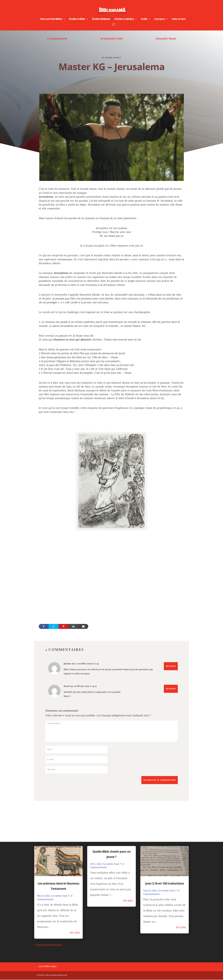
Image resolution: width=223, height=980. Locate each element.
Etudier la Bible (77, 19)
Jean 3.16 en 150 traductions (165, 884)
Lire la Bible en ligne (48, 967)
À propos (159, 19)
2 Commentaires (57, 39)
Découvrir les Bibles (51, 19)
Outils (144, 19)
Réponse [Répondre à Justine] (170, 666)
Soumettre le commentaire (158, 780)
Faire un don (179, 19)
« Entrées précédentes (48, 946)
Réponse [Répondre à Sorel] (170, 689)
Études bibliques (101, 19)
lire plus (75, 933)
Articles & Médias (124, 19)
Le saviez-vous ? (111, 58)
